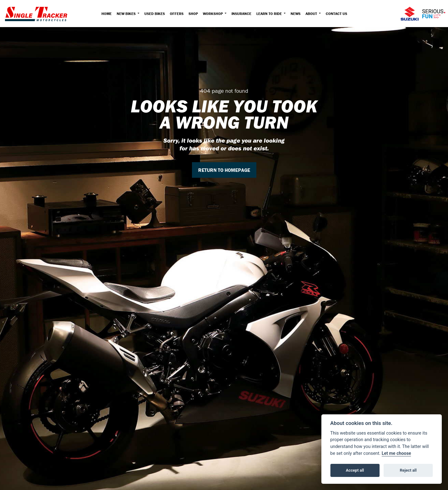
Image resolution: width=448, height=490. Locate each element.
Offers (177, 14)
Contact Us (336, 14)
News (296, 14)
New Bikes (127, 14)
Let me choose (397, 453)
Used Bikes (155, 14)
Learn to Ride (270, 14)
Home (107, 14)
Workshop (213, 14)
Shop (193, 14)
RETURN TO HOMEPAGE (224, 170)
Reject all (408, 470)
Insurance (241, 14)
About (312, 14)
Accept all (355, 470)
